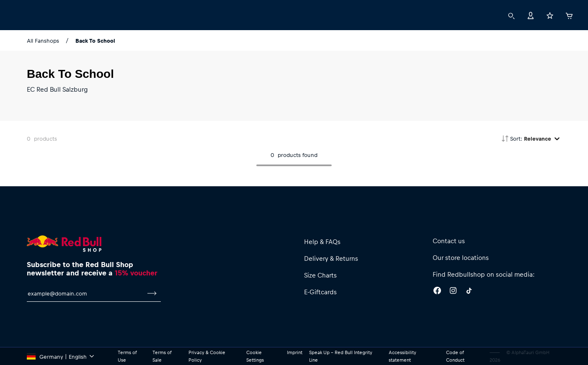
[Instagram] (453, 292)
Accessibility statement (402, 356)
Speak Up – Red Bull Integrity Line (341, 356)
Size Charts (320, 275)
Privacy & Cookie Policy (207, 356)
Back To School (95, 40)
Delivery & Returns (331, 258)
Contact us (449, 241)
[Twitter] (469, 292)
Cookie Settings (255, 356)
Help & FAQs (322, 242)
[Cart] (569, 15)
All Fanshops (43, 40)
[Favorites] (550, 15)
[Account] (531, 15)
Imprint (295, 352)
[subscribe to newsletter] (152, 293)
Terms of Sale (162, 356)
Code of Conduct (455, 356)
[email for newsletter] (85, 293)
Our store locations (461, 257)
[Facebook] (437, 292)
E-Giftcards (320, 292)
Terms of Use (127, 356)
